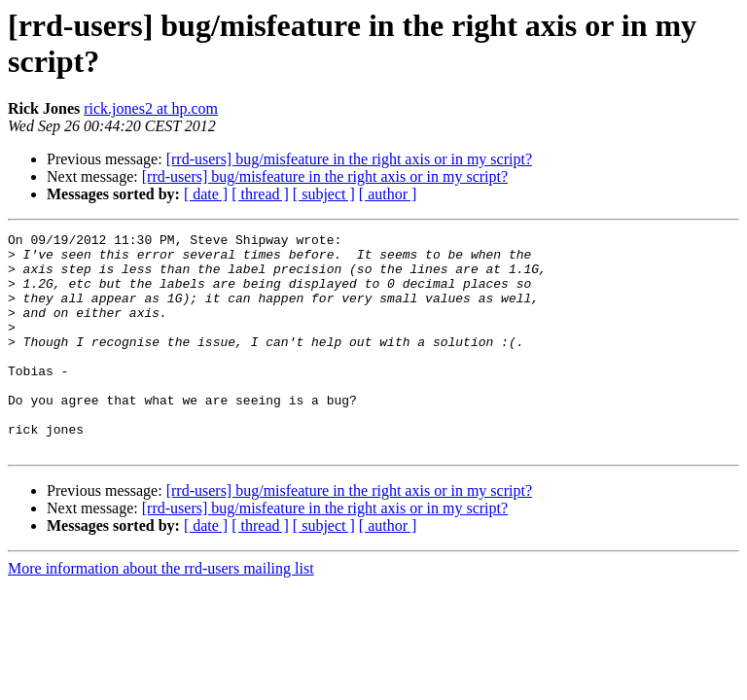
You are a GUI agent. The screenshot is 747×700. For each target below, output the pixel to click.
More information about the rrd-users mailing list (161, 612)
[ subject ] (324, 194)
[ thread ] (260, 194)
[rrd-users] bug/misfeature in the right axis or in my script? (349, 159)
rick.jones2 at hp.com (151, 108)
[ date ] (206, 194)
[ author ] (388, 194)
